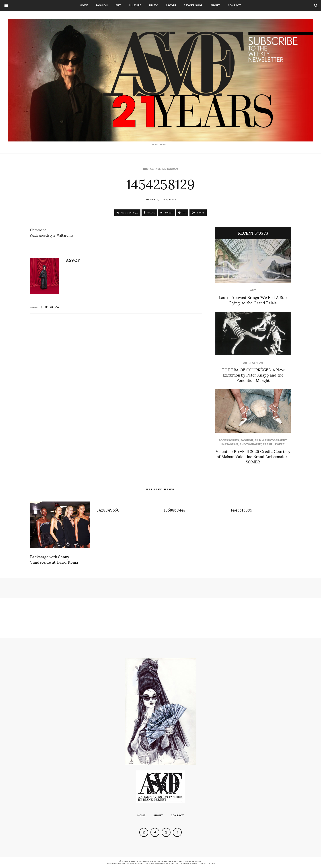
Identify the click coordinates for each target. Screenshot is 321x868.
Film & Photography (271, 440)
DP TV (153, 5)
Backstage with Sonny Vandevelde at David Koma (54, 559)
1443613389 (242, 510)
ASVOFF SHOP (193, 5)
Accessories (229, 440)
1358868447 (175, 510)
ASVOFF (171, 5)
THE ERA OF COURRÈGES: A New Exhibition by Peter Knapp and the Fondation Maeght (253, 375)
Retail (268, 444)
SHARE (149, 213)
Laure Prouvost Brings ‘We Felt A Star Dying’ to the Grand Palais (253, 300)
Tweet (280, 444)
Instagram (151, 169)
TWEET (167, 213)
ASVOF (172, 199)
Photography (250, 444)
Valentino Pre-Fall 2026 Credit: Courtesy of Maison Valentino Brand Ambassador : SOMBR (253, 456)
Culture (135, 5)
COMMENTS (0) (127, 213)
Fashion (102, 5)
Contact (234, 5)
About (215, 5)
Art (118, 5)
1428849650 (108, 510)
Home (84, 5)
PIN (182, 213)
